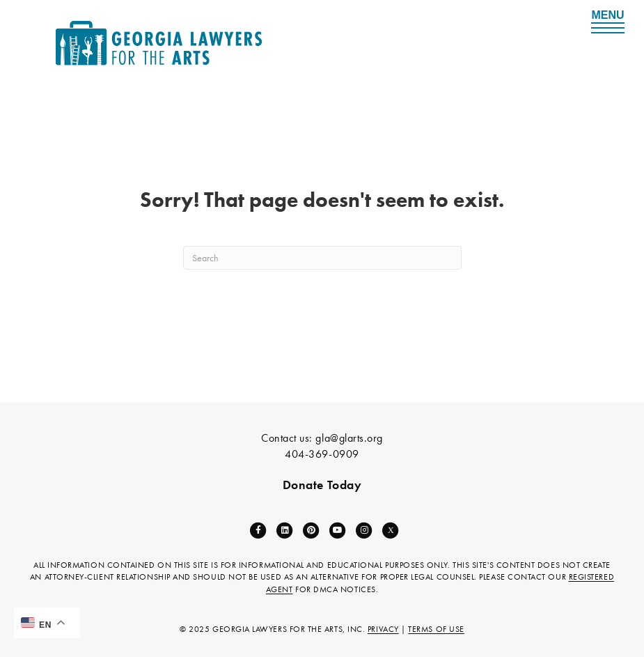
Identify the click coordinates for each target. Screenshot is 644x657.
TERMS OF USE (436, 629)
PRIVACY (383, 629)
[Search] (322, 258)
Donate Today (322, 485)
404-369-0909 (322, 454)
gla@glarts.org (349, 438)
